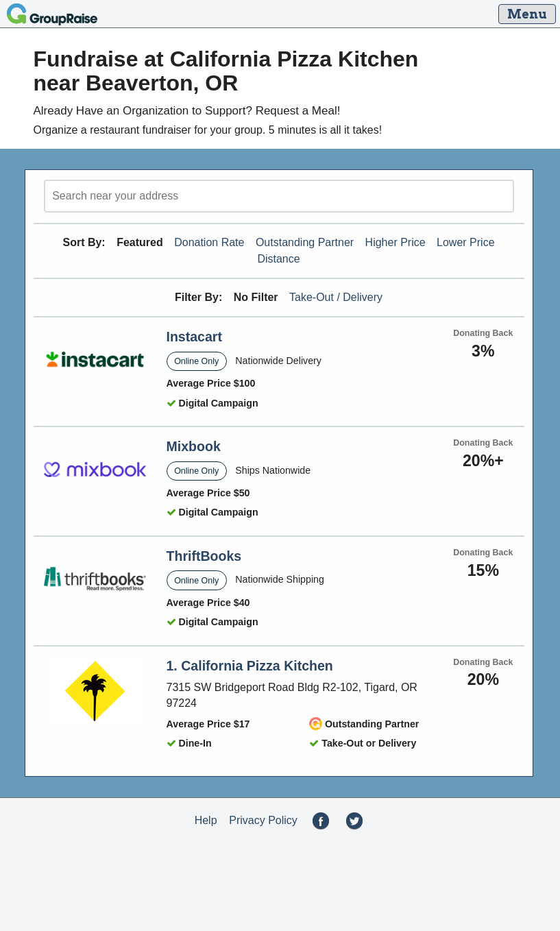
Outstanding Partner (305, 242)
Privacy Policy (263, 820)
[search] (279, 196)
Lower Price (465, 242)
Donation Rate (209, 242)
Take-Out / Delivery (336, 297)
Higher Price (395, 242)
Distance (278, 259)
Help (206, 820)
